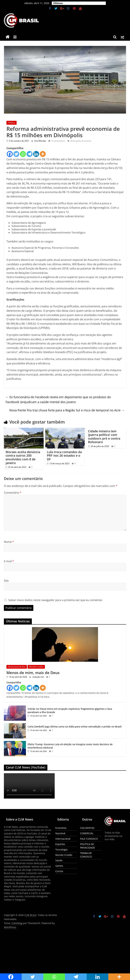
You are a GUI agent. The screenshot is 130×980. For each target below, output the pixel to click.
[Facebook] (10, 154)
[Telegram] (30, 154)
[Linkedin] (36, 154)
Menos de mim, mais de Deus (33, 673)
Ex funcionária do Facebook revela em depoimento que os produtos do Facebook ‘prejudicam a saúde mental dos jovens (58, 399)
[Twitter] (16, 154)
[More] (43, 154)
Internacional (63, 839)
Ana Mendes (41, 141)
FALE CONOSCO (89, 839)
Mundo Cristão (36, 667)
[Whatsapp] (23, 154)
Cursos (59, 871)
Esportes (60, 844)
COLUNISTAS (87, 828)
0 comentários (57, 141)
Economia (86, 141)
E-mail (9, 561)
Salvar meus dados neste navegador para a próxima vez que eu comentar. (56, 600)
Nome (9, 542)
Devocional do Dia (17, 667)
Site (6, 581)
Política (12, 123)
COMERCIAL (87, 833)
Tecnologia (61, 849)
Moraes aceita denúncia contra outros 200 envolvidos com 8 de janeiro (23, 457)
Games (59, 866)
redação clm (38, 677)
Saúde (59, 860)
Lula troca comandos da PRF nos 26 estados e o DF (64, 456)
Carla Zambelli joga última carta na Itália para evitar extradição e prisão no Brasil (75, 727)
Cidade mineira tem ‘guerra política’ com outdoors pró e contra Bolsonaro (104, 437)
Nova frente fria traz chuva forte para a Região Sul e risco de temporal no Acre (67, 410)
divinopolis (75, 141)
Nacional (60, 833)
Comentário (13, 493)
